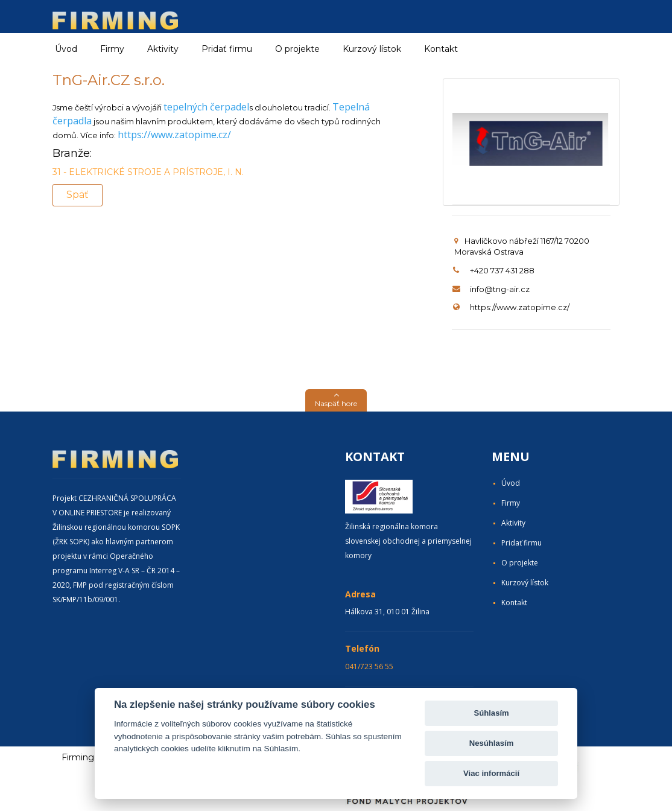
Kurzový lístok (372, 49)
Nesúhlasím (492, 743)
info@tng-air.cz (500, 289)
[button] (336, 400)
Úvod (66, 49)
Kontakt (441, 49)
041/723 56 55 (369, 666)
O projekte (297, 49)
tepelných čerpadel (206, 107)
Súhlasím (491, 713)
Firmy (511, 503)
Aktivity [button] (163, 49)
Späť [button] (78, 195)
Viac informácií (491, 773)
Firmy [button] (112, 49)
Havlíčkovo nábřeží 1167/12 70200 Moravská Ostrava (522, 246)
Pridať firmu (227, 49)
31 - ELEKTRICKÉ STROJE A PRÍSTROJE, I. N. (148, 172)
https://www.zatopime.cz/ (174, 135)
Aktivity (513, 523)
